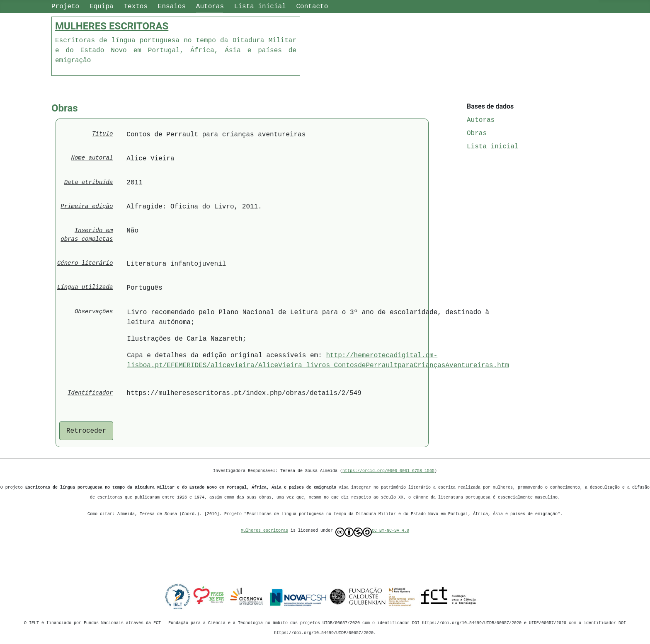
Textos (136, 7)
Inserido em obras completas (87, 235)
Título (102, 134)
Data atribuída (89, 183)
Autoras (210, 7)
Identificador (90, 393)
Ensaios (172, 7)
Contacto (312, 7)
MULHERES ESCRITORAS (112, 26)
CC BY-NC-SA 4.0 (372, 532)
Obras (477, 133)
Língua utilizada (85, 287)
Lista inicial (260, 7)
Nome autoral (92, 158)
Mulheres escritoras (264, 530)
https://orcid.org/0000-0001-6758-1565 (388, 471)
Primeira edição (87, 207)
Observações (94, 312)
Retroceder (86, 431)
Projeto (65, 7)
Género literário (85, 263)
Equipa (102, 7)
